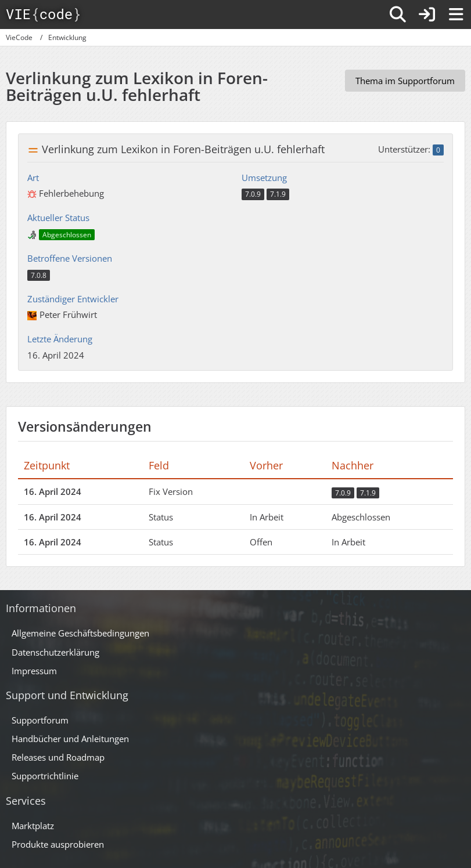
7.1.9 (278, 194)
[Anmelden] (427, 15)
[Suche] (398, 15)
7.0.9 (253, 194)
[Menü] (456, 15)
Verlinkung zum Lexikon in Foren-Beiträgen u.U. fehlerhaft (183, 149)
